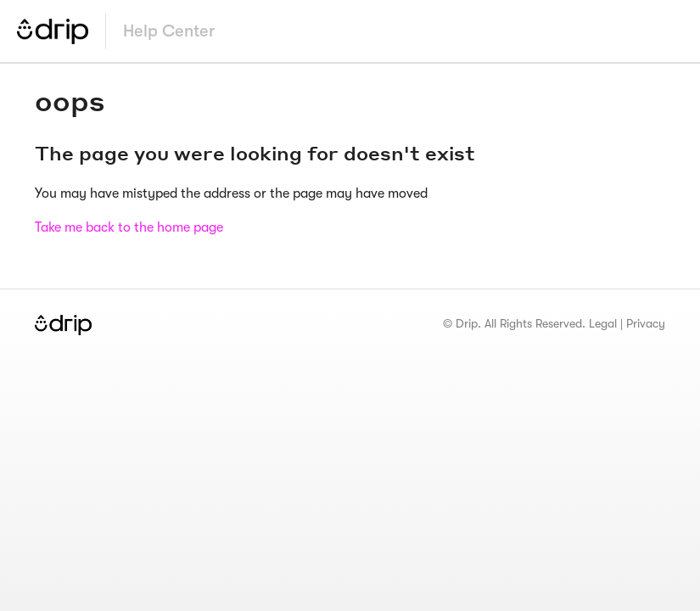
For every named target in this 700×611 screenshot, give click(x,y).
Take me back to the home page (129, 227)
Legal (603, 323)
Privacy (646, 323)
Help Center (169, 31)
